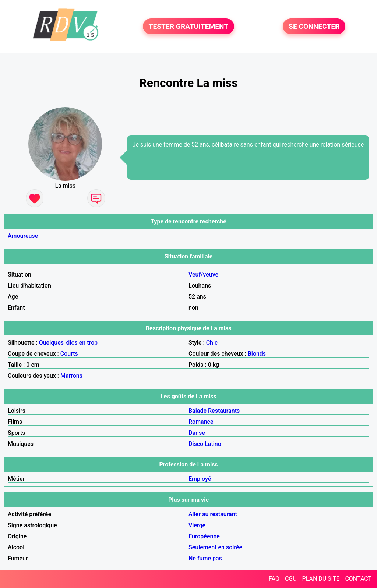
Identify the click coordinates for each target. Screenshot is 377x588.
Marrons (71, 376)
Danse (197, 433)
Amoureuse (23, 236)
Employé (200, 479)
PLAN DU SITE (321, 579)
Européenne (204, 536)
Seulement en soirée (215, 547)
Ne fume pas (205, 558)
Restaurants (224, 411)
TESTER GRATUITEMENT (189, 26)
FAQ (274, 579)
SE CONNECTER (314, 26)
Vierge (197, 525)
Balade (198, 411)
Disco (196, 444)
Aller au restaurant (213, 514)
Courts (69, 354)
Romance (201, 422)
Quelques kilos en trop (68, 343)
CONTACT (358, 579)
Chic (212, 343)
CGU (291, 579)
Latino (213, 444)
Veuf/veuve (203, 274)
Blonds (257, 354)
